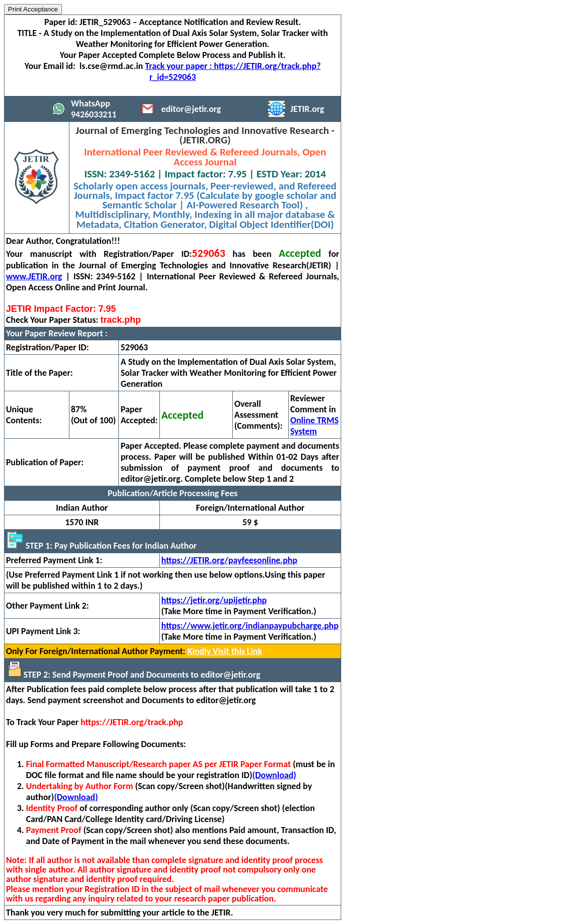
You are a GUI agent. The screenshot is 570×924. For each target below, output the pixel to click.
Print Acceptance (33, 9)
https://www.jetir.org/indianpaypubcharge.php (250, 626)
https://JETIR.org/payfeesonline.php (229, 560)
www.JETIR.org (34, 276)
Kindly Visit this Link (225, 651)
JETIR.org (307, 109)
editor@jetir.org (191, 109)
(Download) (274, 775)
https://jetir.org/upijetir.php (214, 600)
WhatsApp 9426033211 (94, 109)
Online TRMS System (314, 426)
